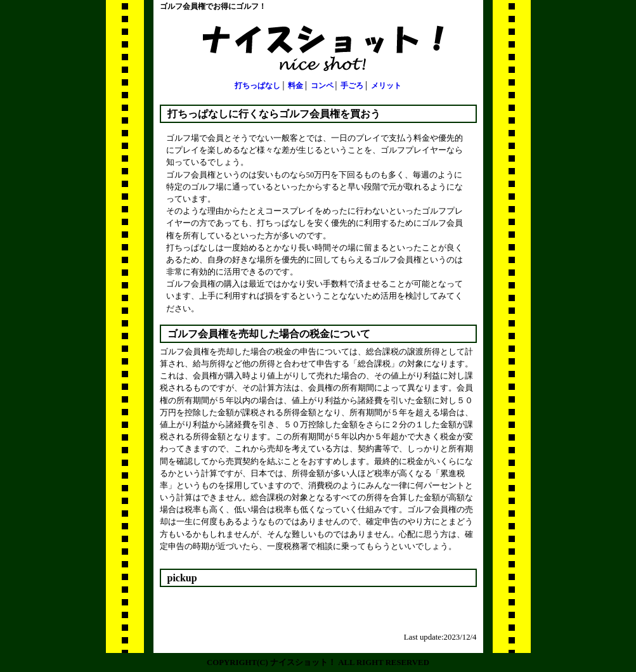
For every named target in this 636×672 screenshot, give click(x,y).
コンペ (322, 86)
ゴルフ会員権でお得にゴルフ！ (213, 6)
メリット (386, 86)
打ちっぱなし (257, 86)
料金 (295, 86)
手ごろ (352, 86)
